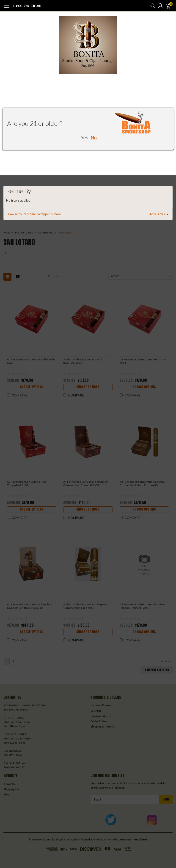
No (94, 138)
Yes (84, 138)
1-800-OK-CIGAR (27, 6)
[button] (88, 214)
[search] (152, 6)
